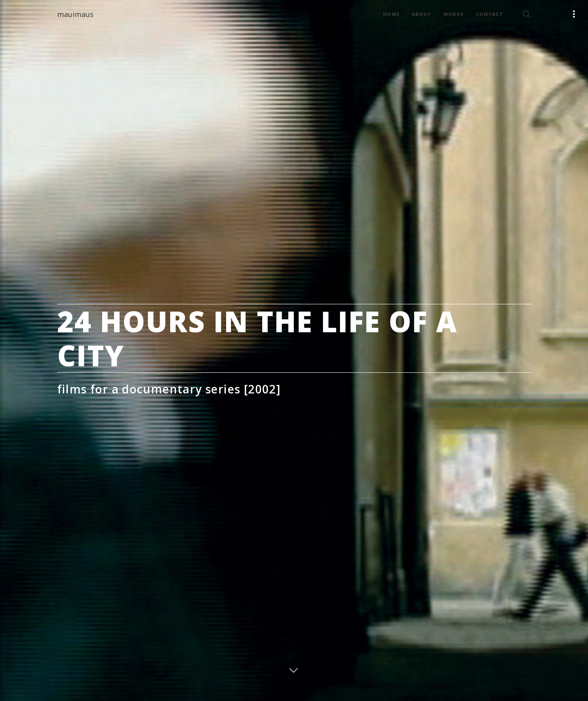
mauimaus (75, 14)
